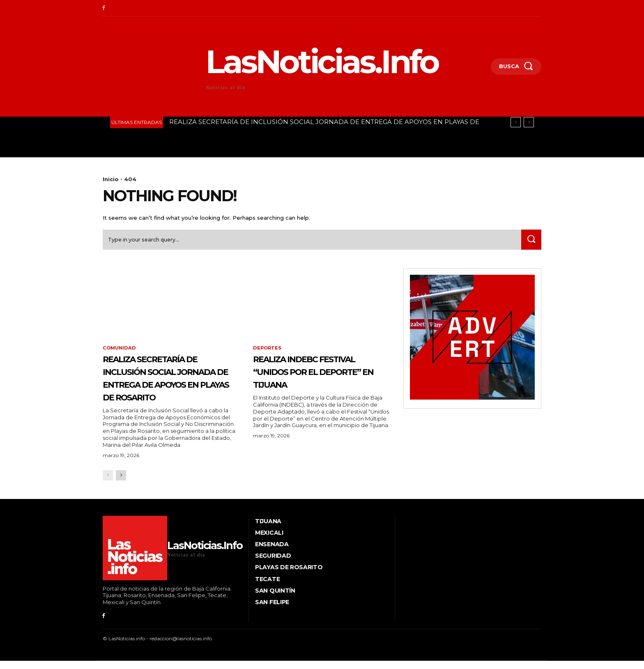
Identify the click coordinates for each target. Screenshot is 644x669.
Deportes (268, 351)
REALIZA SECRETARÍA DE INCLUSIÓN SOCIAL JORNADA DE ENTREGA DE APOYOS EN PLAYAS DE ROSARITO (169, 386)
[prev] (516, 122)
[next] (529, 122)
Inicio (111, 179)
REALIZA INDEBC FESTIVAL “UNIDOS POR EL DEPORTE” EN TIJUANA (317, 380)
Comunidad (120, 351)
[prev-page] (108, 491)
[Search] (530, 242)
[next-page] (121, 491)
